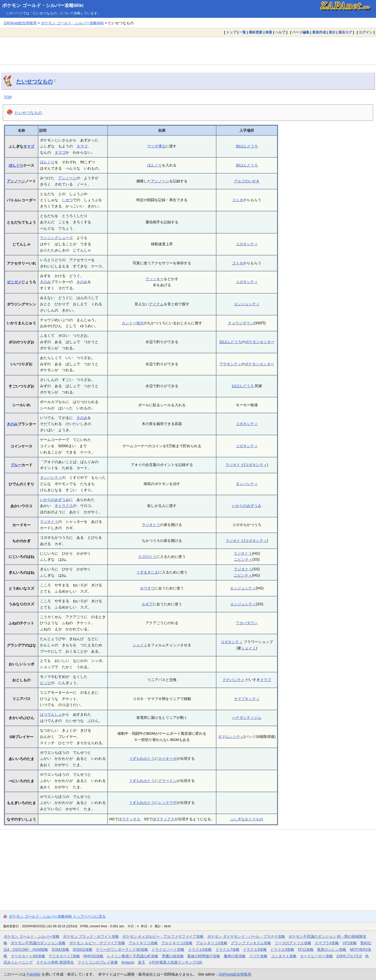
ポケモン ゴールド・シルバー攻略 (32, 936)
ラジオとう (235, 465)
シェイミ (140, 645)
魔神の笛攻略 (235, 956)
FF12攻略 (306, 949)
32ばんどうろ (231, 342)
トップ (231, 32)
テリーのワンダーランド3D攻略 (122, 949)
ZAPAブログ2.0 (349, 956)
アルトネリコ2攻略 (177, 943)
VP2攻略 (350, 943)
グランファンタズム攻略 (251, 943)
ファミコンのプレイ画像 (98, 962)
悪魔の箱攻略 (173, 956)
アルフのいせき (247, 181)
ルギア (147, 604)
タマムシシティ (231, 737)
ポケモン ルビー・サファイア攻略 (97, 943)
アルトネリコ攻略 (143, 943)
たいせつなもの (34, 81)
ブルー (16, 465)
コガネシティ (247, 244)
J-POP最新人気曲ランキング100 (175, 962)
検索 (269, 32)
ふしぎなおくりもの (247, 819)
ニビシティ (243, 559)
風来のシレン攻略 (332, 949)
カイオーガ (167, 758)
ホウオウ (147, 588)
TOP (8, 97)
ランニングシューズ (56, 238)
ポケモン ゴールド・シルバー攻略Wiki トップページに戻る (57, 916)
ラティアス (165, 819)
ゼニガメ (14, 282)
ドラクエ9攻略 (282, 949)
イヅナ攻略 (258, 956)
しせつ (67, 200)
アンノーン (16, 181)
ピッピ (45, 683)
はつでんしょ (51, 714)
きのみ (45, 282)
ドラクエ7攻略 (227, 949)
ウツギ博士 (156, 146)
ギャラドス (64, 506)
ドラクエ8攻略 (255, 949)
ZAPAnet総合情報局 (20, 23)
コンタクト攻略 (284, 956)
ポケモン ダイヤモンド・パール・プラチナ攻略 (246, 936)
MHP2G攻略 (93, 956)
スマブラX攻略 (327, 943)
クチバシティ (233, 680)
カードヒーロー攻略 (316, 956)
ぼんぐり (16, 165)
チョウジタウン (241, 323)
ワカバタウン (247, 623)
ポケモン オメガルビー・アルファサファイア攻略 (163, 936)
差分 (332, 32)
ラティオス (131, 819)
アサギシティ (230, 364)
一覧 (243, 32)
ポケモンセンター (260, 342)
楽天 (142, 962)
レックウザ (167, 803)
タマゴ (29, 146)
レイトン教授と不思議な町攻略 (133, 956)
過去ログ (345, 32)
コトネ (238, 200)
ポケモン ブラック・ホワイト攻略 (91, 936)
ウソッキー (155, 279)
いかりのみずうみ (55, 500)
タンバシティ (51, 477)
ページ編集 (301, 32)
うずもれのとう (142, 758)
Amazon (128, 962)
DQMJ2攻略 (83, 949)
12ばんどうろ (243, 386)
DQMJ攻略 (60, 949)
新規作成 (319, 32)
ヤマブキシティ (247, 699)
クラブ (266, 680)
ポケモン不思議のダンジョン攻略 (38, 943)
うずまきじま (147, 572)
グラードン (167, 781)
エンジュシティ (247, 304)
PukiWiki (34, 974)
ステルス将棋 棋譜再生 (55, 962)
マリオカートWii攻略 (28, 956)
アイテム (156, 304)
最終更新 (256, 32)
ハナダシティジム (247, 718)
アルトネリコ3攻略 (212, 943)
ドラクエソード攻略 (168, 949)
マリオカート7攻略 (64, 956)
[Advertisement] (188, 51)
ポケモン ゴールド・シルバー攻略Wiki (43, 5)
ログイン (366, 32)
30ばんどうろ (247, 146)
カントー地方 (133, 323)
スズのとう (147, 557)
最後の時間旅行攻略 (204, 956)
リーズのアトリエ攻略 (293, 943)
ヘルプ (280, 32)
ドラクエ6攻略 (200, 949)
